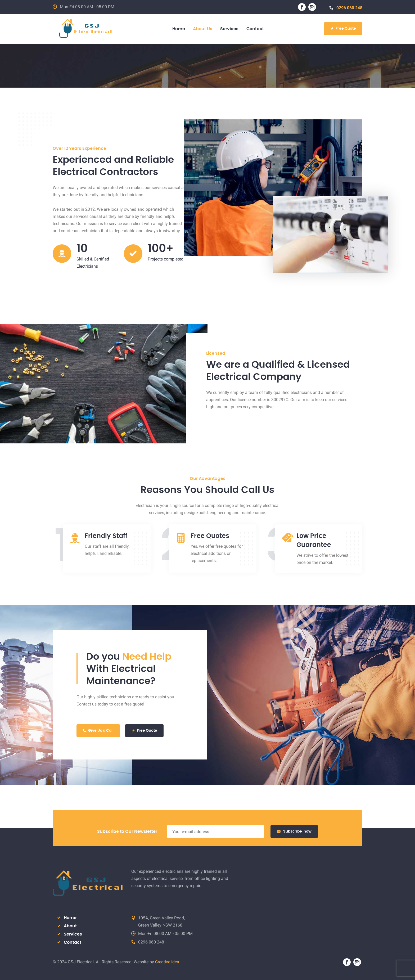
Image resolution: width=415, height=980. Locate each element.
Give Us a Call (98, 731)
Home (70, 918)
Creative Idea (167, 962)
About (70, 926)
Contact (73, 942)
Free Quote (343, 29)
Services (73, 934)
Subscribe (294, 832)
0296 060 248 (346, 8)
